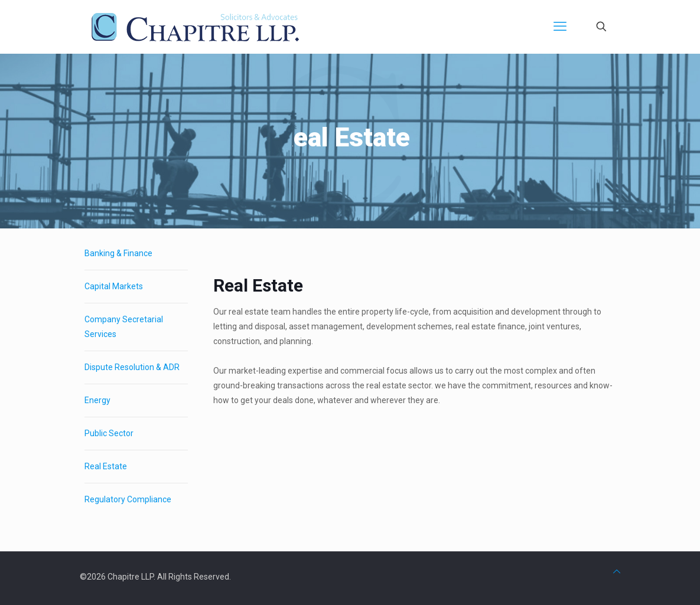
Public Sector (109, 433)
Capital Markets (114, 286)
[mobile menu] (560, 27)
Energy (97, 400)
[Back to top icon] (617, 572)
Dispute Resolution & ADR (132, 367)
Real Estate (106, 466)
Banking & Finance (118, 253)
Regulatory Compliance (128, 499)
